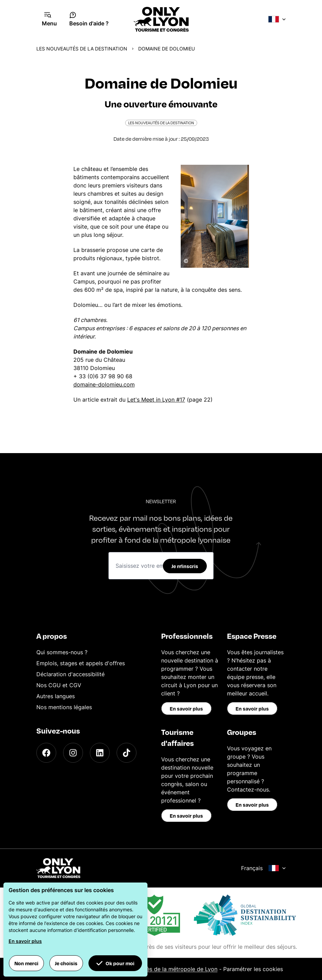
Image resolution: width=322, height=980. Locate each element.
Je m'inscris (185, 566)
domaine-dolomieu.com (104, 384)
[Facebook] (46, 753)
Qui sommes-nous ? (62, 652)
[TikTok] (127, 753)
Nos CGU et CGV (59, 685)
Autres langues (56, 696)
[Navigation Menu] (50, 19)
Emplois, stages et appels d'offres (81, 663)
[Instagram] (73, 753)
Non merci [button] (26, 963)
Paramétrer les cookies (253, 969)
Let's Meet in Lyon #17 (156, 400)
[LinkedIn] (100, 753)
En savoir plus (186, 708)
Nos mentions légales (64, 707)
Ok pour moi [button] (115, 963)
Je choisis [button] (66, 963)
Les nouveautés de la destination (82, 49)
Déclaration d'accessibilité (70, 674)
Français (264, 868)
